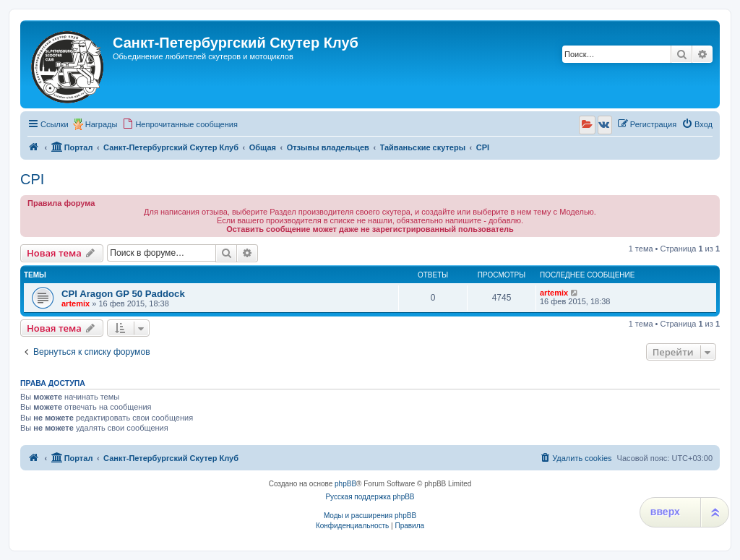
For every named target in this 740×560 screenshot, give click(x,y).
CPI (32, 179)
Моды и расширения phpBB (370, 516)
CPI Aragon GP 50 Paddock (123, 294)
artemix (76, 303)
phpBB (345, 484)
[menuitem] (180, 124)
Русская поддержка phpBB (370, 497)
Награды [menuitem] (102, 124)
